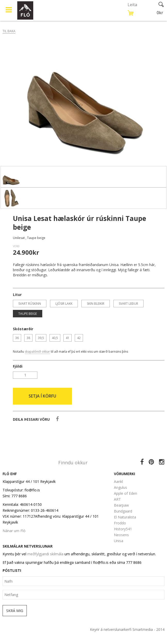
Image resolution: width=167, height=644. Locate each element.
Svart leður (128, 304)
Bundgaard (123, 511)
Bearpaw (121, 505)
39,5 (41, 338)
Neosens (121, 535)
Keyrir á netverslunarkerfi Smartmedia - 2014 (127, 629)
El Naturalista (125, 517)
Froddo (120, 523)
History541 (123, 529)
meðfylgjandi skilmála (45, 554)
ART (117, 499)
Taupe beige (28, 314)
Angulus (120, 487)
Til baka (9, 31)
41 (68, 338)
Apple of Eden (126, 493)
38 (28, 338)
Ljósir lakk (64, 304)
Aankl (118, 481)
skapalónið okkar (37, 352)
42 (79, 338)
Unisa (119, 541)
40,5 (55, 338)
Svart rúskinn (30, 304)
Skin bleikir (96, 304)
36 (17, 338)
